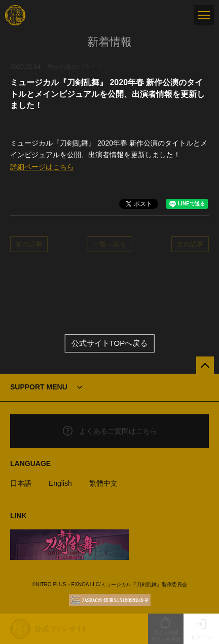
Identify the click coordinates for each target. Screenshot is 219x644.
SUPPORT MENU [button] (39, 387)
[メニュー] (204, 15)
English (60, 483)
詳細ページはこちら (42, 167)
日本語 (21, 483)
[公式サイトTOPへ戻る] (205, 365)
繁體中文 (103, 483)
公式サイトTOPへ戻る (110, 344)
